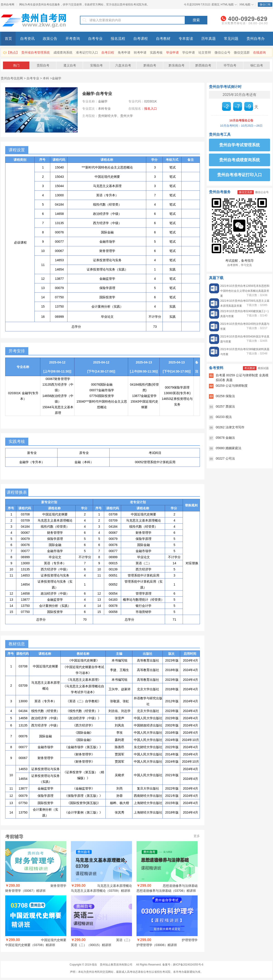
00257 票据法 (225, 406)
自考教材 (163, 39)
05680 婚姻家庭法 (229, 448)
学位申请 (189, 52)
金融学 (57, 78)
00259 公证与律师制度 (232, 386)
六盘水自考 (123, 65)
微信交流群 (242, 52)
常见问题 (231, 39)
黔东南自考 (177, 65)
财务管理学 (58, 886)
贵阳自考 (43, 65)
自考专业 (95, 39)
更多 (197, 836)
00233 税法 (224, 417)
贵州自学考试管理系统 (239, 145)
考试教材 (250, 368)
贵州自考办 (256, 39)
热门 (16, 65)
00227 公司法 (225, 458)
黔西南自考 (203, 65)
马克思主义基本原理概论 (115, 886)
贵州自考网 (7, 5)
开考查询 (73, 39)
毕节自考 (230, 65)
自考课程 (141, 39)
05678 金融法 (225, 438)
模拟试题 (263, 368)
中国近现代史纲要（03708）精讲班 (30, 945)
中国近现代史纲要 (54, 940)
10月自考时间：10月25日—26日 (241, 126)
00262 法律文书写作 (230, 427)
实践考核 (156, 52)
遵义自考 (70, 65)
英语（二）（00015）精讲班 (91, 945)
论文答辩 (205, 52)
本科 (46, 78)
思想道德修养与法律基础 (180, 886)
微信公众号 (223, 52)
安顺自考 (96, 65)
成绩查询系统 (63, 52)
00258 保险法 (225, 396)
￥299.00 (13, 886)
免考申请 (124, 52)
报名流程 (118, 39)
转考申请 (140, 52)
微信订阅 (265, 5)
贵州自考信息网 (12, 78)
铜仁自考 (257, 65)
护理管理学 (190, 940)
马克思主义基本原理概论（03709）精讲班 (101, 891)
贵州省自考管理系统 (36, 52)
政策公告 (50, 39)
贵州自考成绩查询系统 (239, 160)
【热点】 (13, 52)
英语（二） (124, 940)
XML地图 (245, 5)
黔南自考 (150, 65)
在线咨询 (259, 52)
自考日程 (108, 52)
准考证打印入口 (87, 52)
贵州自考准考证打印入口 (239, 175)
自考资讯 (27, 39)
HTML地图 (227, 5)
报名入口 (151, 109)
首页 (8, 39)
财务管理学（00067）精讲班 (25, 891)
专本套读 (186, 39)
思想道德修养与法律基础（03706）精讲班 (166, 891)
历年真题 (208, 39)
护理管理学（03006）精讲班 (157, 945)
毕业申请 (172, 52)
